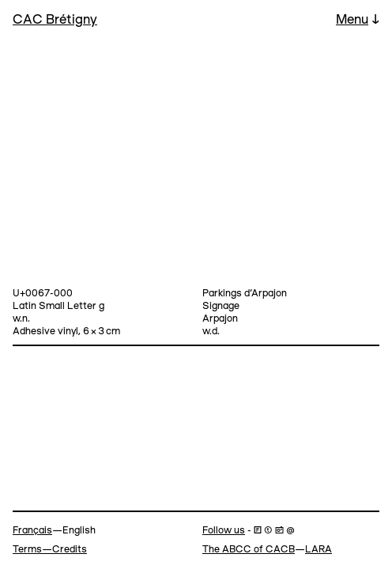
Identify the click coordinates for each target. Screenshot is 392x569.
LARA (318, 550)
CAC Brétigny (55, 20)
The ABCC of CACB (249, 550)
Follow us (224, 531)
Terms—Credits (50, 550)
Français (32, 531)
